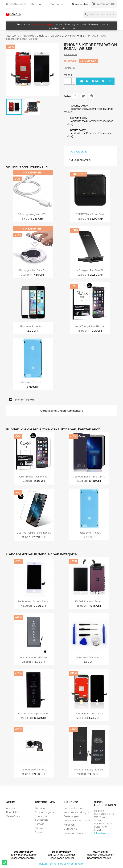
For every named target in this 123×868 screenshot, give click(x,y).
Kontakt (39, 824)
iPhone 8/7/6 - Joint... (33, 382)
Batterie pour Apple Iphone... (34, 714)
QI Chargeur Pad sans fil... (33, 270)
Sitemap (40, 828)
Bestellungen (71, 816)
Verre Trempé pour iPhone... (90, 326)
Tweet (83, 96)
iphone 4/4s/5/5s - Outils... (89, 657)
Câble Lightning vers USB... (33, 214)
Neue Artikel (13, 812)
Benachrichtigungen (75, 833)
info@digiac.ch (102, 833)
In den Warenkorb (95, 81)
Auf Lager (75, 160)
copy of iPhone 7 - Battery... (34, 657)
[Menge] (68, 81)
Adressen (69, 825)
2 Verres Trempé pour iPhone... (34, 533)
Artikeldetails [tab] (79, 152)
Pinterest (91, 96)
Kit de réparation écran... (89, 601)
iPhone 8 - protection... (33, 326)
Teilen (75, 96)
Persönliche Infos (73, 808)
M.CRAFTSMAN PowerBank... (90, 214)
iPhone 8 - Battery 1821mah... (89, 770)
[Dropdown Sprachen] (58, 4)
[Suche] (100, 14)
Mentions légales (44, 812)
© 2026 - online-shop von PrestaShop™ (61, 864)
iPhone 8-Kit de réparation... (89, 714)
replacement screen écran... (34, 601)
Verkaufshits (13, 816)
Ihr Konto (71, 802)
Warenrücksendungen (76, 812)
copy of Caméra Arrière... (34, 770)
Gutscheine (70, 829)
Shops (39, 832)
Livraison (40, 808)
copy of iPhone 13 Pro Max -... (89, 477)
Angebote (12, 808)
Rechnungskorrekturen (77, 821)
